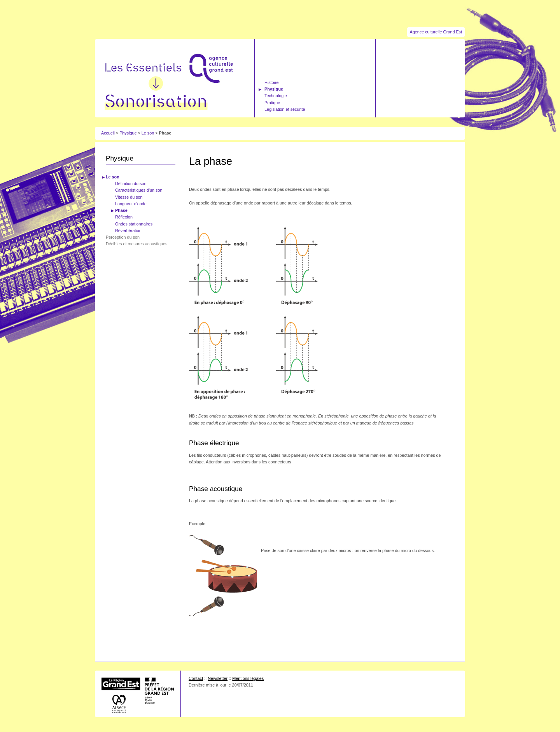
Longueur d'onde (131, 204)
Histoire (272, 82)
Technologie (276, 96)
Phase (121, 210)
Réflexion (124, 217)
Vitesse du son (129, 197)
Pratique (272, 103)
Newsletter (218, 678)
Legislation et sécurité (285, 109)
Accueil (108, 133)
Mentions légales (248, 678)
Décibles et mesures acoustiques (136, 244)
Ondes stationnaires (134, 224)
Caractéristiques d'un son (139, 190)
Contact (196, 678)
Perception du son (123, 237)
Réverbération (128, 231)
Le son (148, 133)
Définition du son (131, 183)
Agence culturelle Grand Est (436, 32)
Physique (274, 89)
